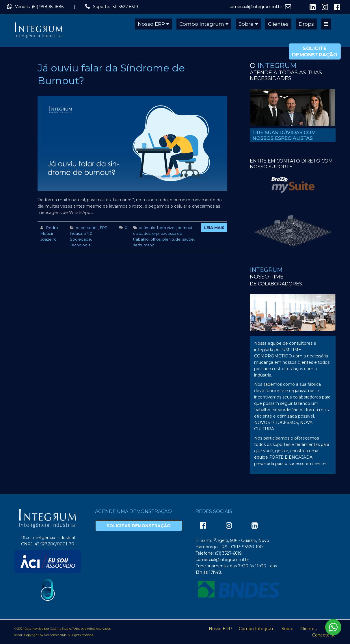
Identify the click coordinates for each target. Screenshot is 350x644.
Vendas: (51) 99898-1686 (39, 7)
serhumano (144, 245)
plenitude (171, 239)
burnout (185, 228)
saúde (188, 239)
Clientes (278, 24)
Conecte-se (324, 635)
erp (156, 233)
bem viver (166, 228)
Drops (306, 24)
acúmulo (147, 228)
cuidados (142, 233)
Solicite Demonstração (315, 51)
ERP (104, 228)
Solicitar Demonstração (139, 526)
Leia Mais (214, 228)
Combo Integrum (202, 24)
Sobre (246, 24)
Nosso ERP (151, 24)
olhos (156, 239)
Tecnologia (80, 245)
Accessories (87, 228)
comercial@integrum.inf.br (255, 7)
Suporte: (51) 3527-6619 (116, 7)
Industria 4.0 (81, 233)
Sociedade (80, 239)
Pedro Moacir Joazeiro (49, 233)
